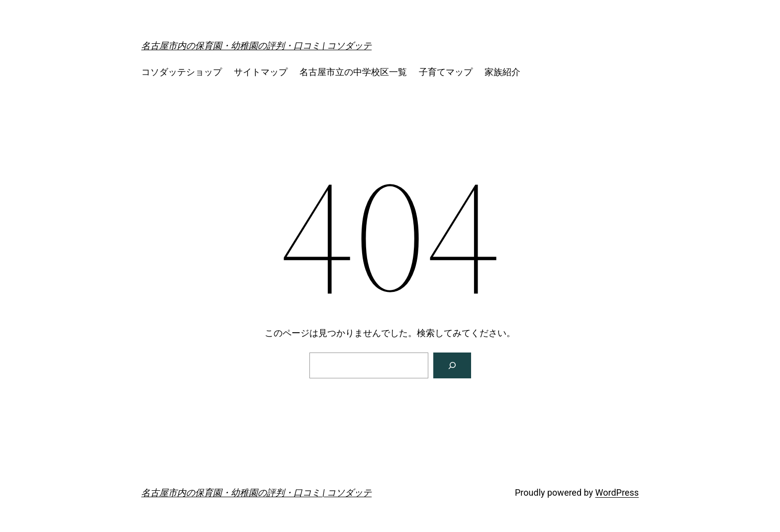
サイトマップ (261, 72)
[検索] (452, 365)
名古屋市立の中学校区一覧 (353, 72)
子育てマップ (446, 72)
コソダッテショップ (182, 72)
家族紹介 (502, 72)
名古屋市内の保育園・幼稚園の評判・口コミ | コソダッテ (256, 45)
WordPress (617, 492)
